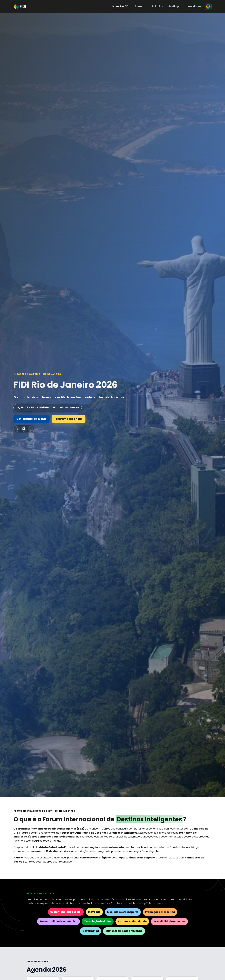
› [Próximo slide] (30, 429)
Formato (141, 6)
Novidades (194, 6)
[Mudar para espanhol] (208, 6)
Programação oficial (69, 419)
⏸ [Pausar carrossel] (24, 429)
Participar (175, 6)
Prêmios (157, 6)
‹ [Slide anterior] (17, 429)
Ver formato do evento (32, 419)
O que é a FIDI (120, 6)
